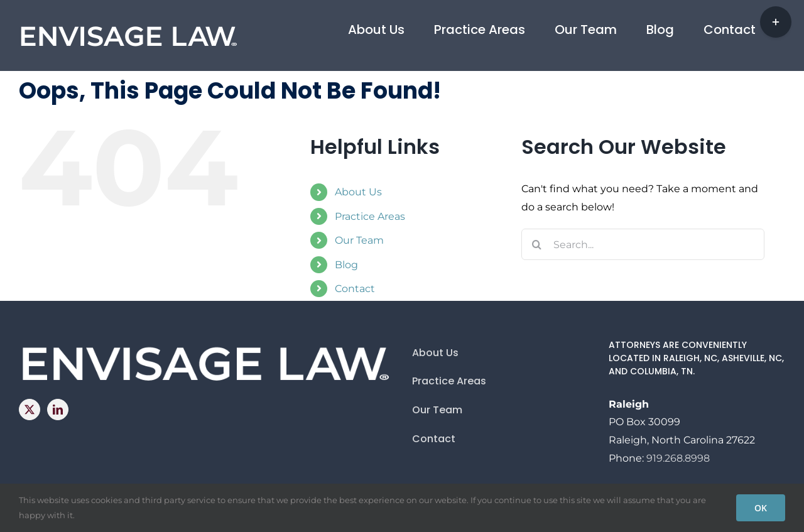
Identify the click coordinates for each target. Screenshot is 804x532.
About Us (358, 192)
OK (761, 508)
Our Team (359, 240)
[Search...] (643, 244)
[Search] (537, 244)
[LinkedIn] (58, 410)
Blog (346, 265)
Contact (355, 289)
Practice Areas (370, 216)
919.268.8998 (678, 458)
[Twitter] (30, 410)
